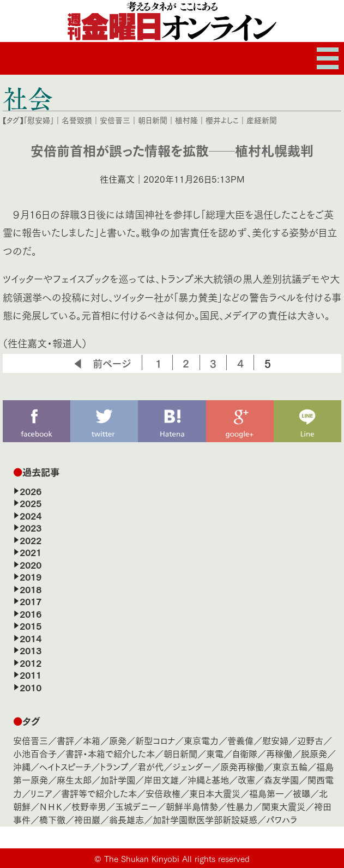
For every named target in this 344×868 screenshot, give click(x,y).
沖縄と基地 (208, 779)
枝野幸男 (89, 806)
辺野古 (310, 740)
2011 (31, 674)
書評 (65, 740)
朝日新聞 (153, 120)
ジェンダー (192, 766)
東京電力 (201, 740)
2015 (31, 625)
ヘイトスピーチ (65, 766)
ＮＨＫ (51, 806)
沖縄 (22, 766)
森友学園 (281, 779)
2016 (31, 613)
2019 (31, 576)
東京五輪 (290, 766)
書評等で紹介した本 (99, 793)
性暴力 (240, 806)
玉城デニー (136, 806)
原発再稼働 (242, 766)
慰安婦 (275, 740)
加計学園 (118, 779)
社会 (28, 98)
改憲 (246, 779)
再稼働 (279, 753)
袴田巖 (87, 819)
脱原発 (314, 753)
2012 (31, 662)
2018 (31, 589)
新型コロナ (155, 740)
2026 (31, 491)
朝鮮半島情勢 (192, 806)
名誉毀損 (77, 120)
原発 (118, 740)
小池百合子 (35, 753)
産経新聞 (262, 120)
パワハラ (282, 819)
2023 (31, 527)
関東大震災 (283, 806)
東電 (215, 753)
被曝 (301, 793)
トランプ (114, 766)
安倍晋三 (115, 120)
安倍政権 (163, 793)
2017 (31, 601)
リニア (41, 793)
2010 (31, 687)
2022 (31, 540)
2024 (31, 515)
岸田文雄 (161, 779)
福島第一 (267, 793)
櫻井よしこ (222, 120)
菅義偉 (240, 740)
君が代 (150, 766)
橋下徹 (52, 819)
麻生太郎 (74, 779)
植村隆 (186, 120)
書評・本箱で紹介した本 (110, 753)
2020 (31, 564)
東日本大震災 (215, 793)
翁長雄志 (126, 819)
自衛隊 (245, 753)
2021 (31, 552)
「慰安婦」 (39, 120)
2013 (31, 650)
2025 (31, 503)
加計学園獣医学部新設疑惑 (205, 819)
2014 (31, 638)
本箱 (92, 740)
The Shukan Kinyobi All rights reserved (177, 858)
